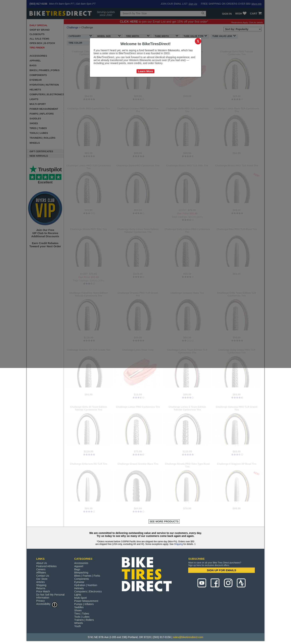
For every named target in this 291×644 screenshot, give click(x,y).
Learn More (146, 71)
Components (82, 579)
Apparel (79, 566)
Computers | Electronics (88, 591)
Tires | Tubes (82, 614)
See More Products (164, 521)
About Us (42, 563)
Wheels (79, 623)
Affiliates (41, 573)
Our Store (42, 579)
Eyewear (79, 582)
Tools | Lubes (82, 617)
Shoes (78, 610)
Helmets (79, 588)
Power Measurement (86, 601)
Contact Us (43, 576)
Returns (41, 588)
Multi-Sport (81, 598)
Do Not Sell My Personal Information (50, 596)
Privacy (40, 601)
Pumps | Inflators (84, 604)
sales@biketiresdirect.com (188, 637)
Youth (77, 626)
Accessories (81, 563)
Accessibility (47, 604)
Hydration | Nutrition (86, 585)
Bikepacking (81, 573)
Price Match (43, 591)
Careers (41, 569)
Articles (40, 582)
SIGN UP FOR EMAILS (222, 570)
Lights (78, 595)
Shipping (178, 544)
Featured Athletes (46, 566)
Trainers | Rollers (84, 620)
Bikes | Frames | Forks (87, 576)
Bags (77, 569)
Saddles (79, 607)
